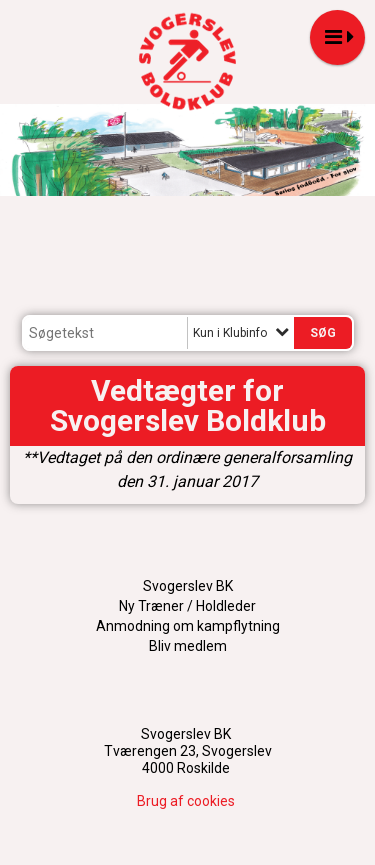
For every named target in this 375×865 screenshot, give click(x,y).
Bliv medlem (188, 646)
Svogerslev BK (188, 586)
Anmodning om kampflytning (188, 626)
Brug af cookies (186, 801)
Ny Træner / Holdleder (187, 606)
